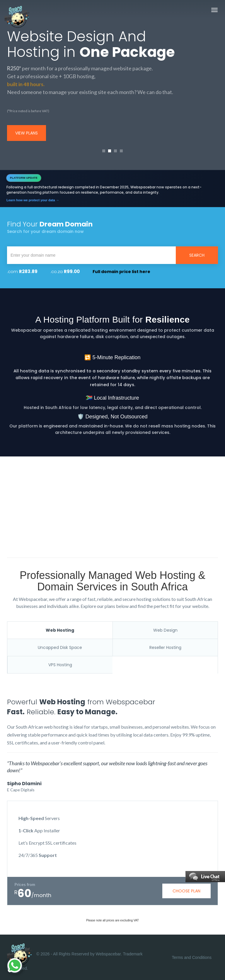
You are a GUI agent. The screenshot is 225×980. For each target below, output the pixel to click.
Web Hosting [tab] (60, 630)
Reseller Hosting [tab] (165, 647)
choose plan (186, 891)
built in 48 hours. (26, 84)
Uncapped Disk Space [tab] (60, 647)
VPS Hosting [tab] (60, 665)
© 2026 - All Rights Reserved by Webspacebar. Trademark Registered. (75, 957)
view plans (27, 133)
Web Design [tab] (165, 630)
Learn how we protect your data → (33, 200)
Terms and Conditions (192, 957)
